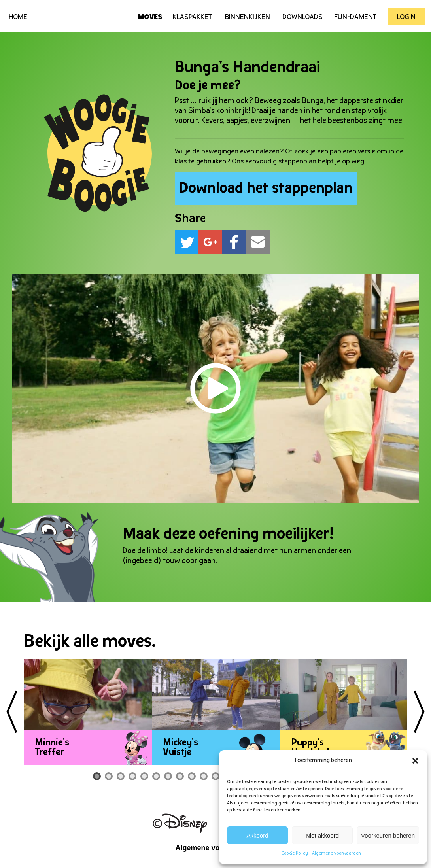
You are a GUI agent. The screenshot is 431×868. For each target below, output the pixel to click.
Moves (150, 17)
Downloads (302, 17)
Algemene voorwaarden (336, 853)
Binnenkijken (248, 17)
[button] (415, 761)
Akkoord (258, 835)
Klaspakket (193, 17)
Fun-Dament (355, 17)
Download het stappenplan (266, 189)
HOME (18, 17)
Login (406, 17)
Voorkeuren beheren (388, 835)
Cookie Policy (295, 853)
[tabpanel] (88, 712)
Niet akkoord (322, 835)
